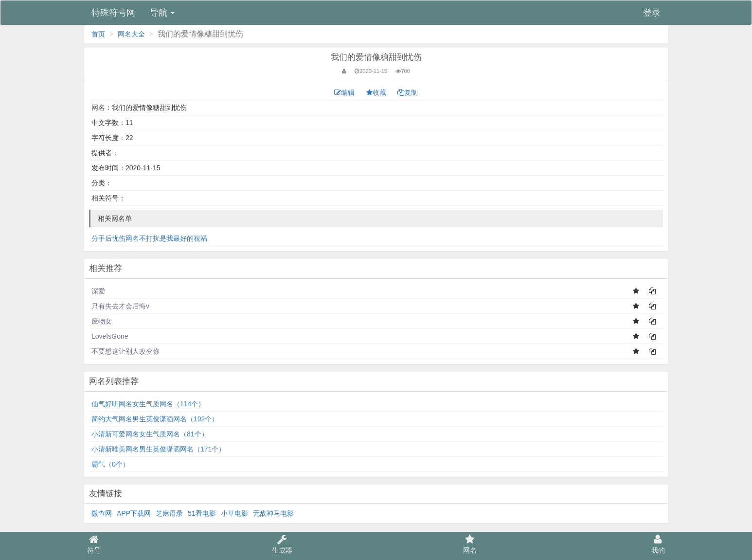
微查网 (102, 513)
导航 (162, 13)
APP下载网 (134, 513)
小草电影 (234, 513)
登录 (652, 13)
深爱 (98, 291)
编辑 (345, 92)
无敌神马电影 (273, 513)
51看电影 (202, 513)
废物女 (102, 321)
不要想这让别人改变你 (125, 351)
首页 (98, 34)
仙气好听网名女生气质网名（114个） (148, 404)
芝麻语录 (169, 513)
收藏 (377, 92)
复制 (408, 92)
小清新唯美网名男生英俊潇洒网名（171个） (158, 449)
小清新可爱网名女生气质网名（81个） (150, 434)
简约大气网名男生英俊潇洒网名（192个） (155, 419)
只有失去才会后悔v (120, 306)
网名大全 (131, 34)
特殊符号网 (113, 13)
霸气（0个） (110, 464)
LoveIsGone (110, 336)
